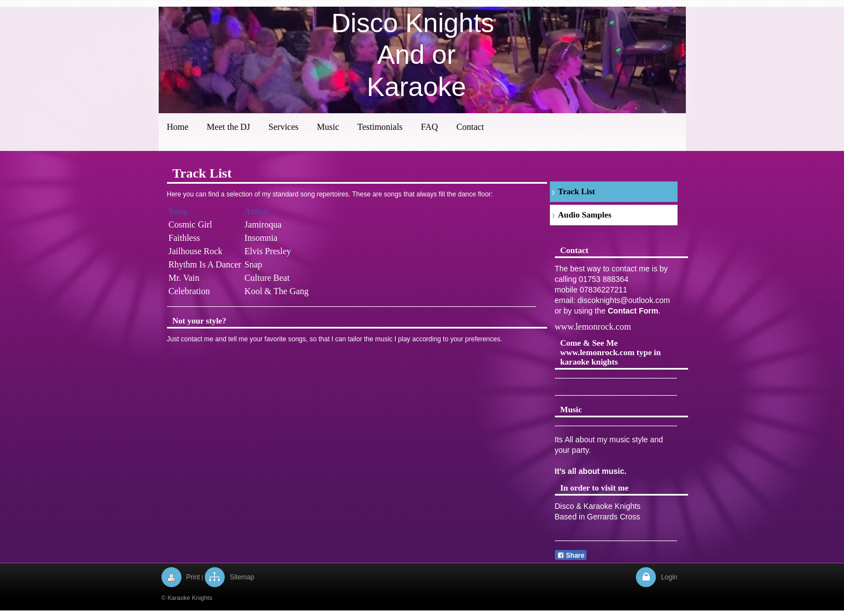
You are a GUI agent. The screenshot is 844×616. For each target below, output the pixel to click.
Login (669, 577)
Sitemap (242, 577)
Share (571, 556)
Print (193, 577)
